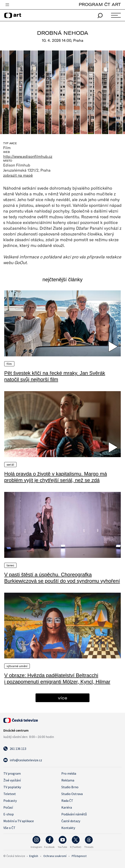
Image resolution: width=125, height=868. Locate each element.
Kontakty (68, 828)
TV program (12, 773)
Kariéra (67, 807)
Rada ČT (67, 801)
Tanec (10, 565)
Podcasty (10, 801)
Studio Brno (70, 787)
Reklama (68, 780)
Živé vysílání (12, 780)
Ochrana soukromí (55, 856)
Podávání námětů (74, 814)
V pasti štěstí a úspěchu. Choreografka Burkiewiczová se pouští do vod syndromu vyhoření (62, 578)
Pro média (69, 773)
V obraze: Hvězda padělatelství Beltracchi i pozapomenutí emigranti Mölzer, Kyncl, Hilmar (57, 678)
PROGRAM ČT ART (100, 4)
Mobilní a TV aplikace (19, 821)
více (63, 698)
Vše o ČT (9, 828)
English (34, 856)
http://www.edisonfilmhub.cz (28, 156)
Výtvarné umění (17, 666)
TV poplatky (12, 787)
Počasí (8, 807)
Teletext (10, 794)
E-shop (9, 814)
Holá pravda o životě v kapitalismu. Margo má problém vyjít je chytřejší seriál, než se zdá (56, 477)
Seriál (10, 465)
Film (9, 364)
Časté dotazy (71, 821)
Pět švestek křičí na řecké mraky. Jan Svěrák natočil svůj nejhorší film (55, 376)
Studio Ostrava (72, 794)
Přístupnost (79, 856)
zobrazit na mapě (18, 175)
